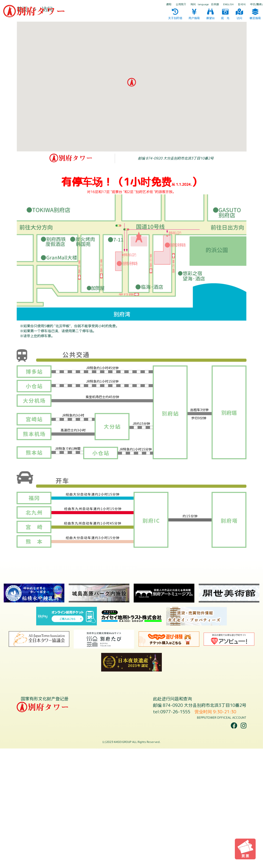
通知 (169, 4)
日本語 (215, 4)
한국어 (242, 4)
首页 (22, 128)
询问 (193, 4)
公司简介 (181, 4)
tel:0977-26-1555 (172, 831)
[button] (131, 202)
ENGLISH (228, 4)
